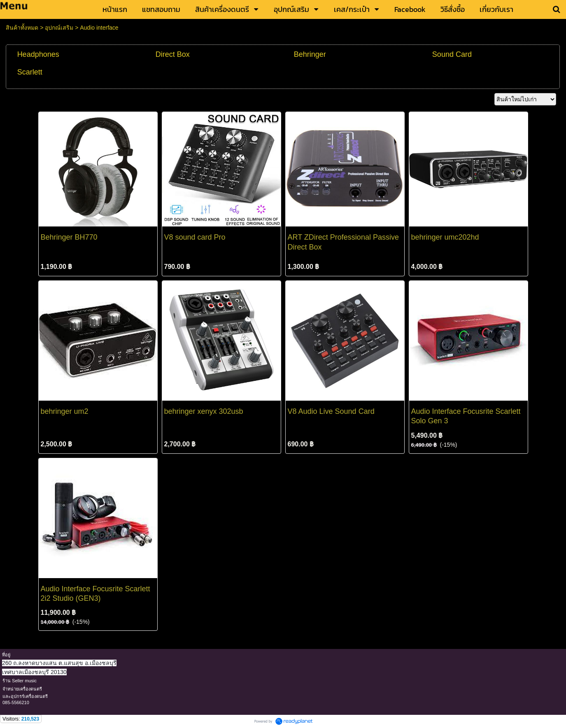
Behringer (310, 54)
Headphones (38, 54)
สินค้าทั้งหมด (22, 28)
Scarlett (30, 72)
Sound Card (452, 54)
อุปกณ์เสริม (59, 28)
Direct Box (173, 54)
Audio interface (99, 28)
